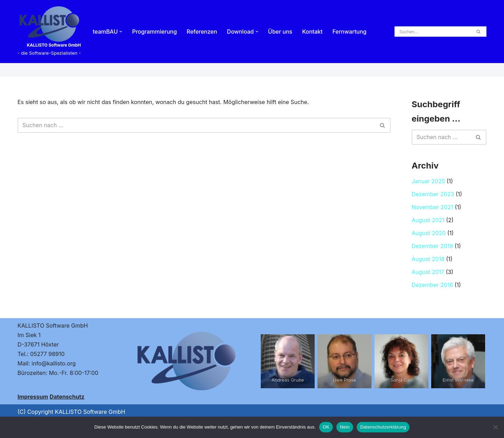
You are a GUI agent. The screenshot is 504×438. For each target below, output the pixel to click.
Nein (345, 427)
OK (326, 427)
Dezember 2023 (433, 194)
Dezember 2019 (432, 247)
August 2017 (428, 273)
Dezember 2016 (432, 286)
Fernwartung (350, 32)
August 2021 (428, 220)
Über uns (281, 32)
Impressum (33, 397)
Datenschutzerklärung (383, 427)
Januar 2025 (428, 182)
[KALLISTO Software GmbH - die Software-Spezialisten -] (49, 32)
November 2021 (432, 207)
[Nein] (495, 427)
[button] (121, 32)
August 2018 (428, 260)
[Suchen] (433, 32)
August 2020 (429, 234)
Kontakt (313, 32)
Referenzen (202, 32)
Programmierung (155, 32)
